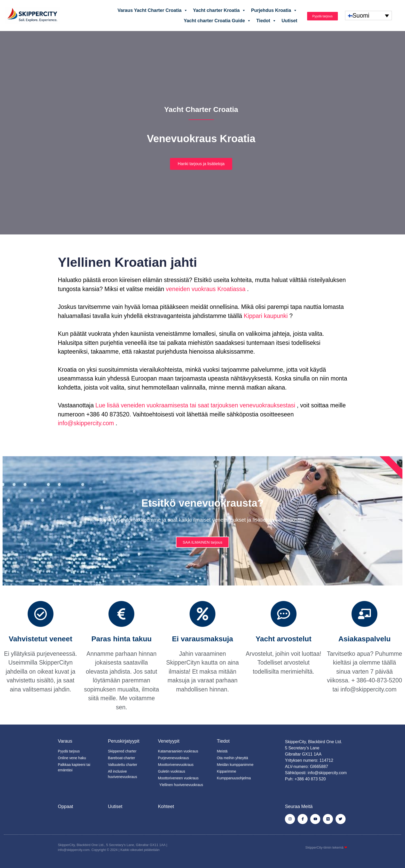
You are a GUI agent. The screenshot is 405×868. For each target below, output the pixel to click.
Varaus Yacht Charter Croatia (153, 10)
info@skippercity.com (86, 423)
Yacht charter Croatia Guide (217, 21)
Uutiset (289, 21)
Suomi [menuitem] (361, 16)
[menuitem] (368, 16)
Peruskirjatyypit (124, 741)
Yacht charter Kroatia (219, 10)
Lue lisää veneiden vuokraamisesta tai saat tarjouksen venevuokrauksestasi (194, 405)
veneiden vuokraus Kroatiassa (205, 289)
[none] (368, 16)
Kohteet (166, 806)
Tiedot (266, 21)
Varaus (65, 741)
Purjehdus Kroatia (274, 10)
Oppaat (65, 806)
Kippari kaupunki (265, 316)
